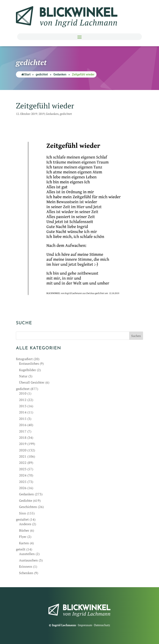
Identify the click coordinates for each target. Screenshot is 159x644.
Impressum (85, 625)
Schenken (26, 573)
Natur (23, 376)
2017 (23, 431)
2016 (23, 425)
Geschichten (28, 507)
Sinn (23, 513)
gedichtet (42, 74)
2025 (23, 482)
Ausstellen (27, 554)
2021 (23, 456)
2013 (23, 406)
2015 (23, 419)
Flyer (23, 537)
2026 (23, 488)
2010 (23, 393)
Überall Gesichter (32, 382)
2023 (23, 469)
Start (26, 74)
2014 (23, 412)
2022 (23, 463)
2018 (23, 437)
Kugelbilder (28, 370)
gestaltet (22, 519)
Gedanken (60, 74)
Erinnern (26, 566)
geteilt (21, 549)
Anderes (25, 524)
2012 (23, 400)
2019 (42, 114)
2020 (23, 450)
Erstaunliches (29, 363)
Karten (24, 543)
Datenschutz (102, 625)
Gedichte (26, 501)
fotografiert (24, 359)
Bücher (24, 530)
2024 (23, 475)
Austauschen (28, 560)
